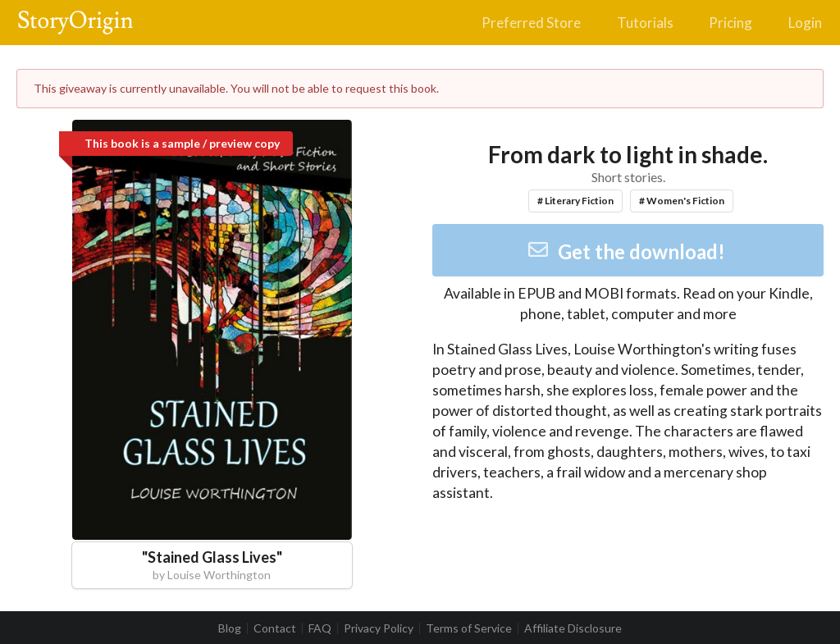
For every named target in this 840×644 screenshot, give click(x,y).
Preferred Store (531, 23)
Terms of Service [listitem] (469, 628)
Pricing (730, 23)
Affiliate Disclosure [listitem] (573, 628)
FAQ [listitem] (320, 628)
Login (805, 23)
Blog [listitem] (230, 628)
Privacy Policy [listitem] (379, 628)
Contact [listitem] (275, 628)
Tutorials (645, 23)
